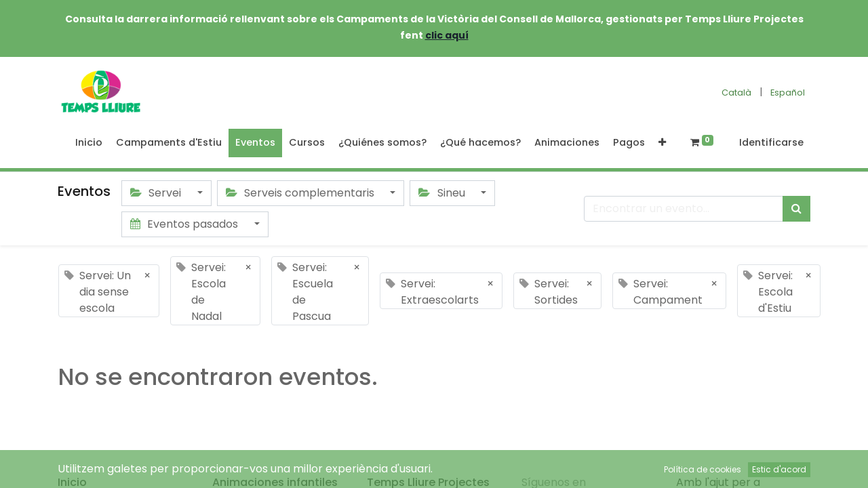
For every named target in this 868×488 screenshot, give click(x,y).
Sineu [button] (443, 193)
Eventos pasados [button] (185, 224)
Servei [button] (157, 193)
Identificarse (771, 142)
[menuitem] (89, 143)
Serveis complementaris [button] (301, 193)
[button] (662, 143)
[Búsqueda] (796, 209)
